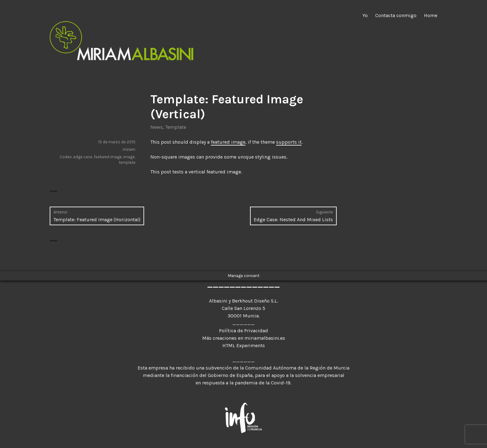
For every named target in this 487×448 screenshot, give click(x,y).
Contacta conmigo (396, 15)
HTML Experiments (244, 345)
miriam (129, 149)
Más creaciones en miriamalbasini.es (244, 338)
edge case (83, 157)
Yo (365, 15)
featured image (228, 142)
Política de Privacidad (243, 331)
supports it (289, 142)
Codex (66, 157)
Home (431, 15)
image (129, 157)
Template (176, 127)
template (127, 162)
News (157, 127)
